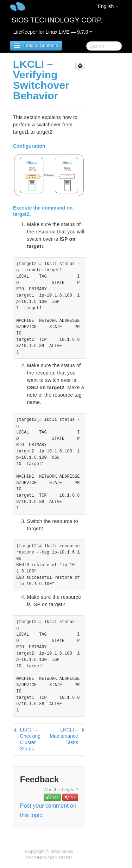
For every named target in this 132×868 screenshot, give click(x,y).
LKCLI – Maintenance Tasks (64, 736)
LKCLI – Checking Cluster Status (30, 739)
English (108, 6)
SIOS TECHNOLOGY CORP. (57, 20)
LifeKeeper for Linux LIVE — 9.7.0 (53, 32)
